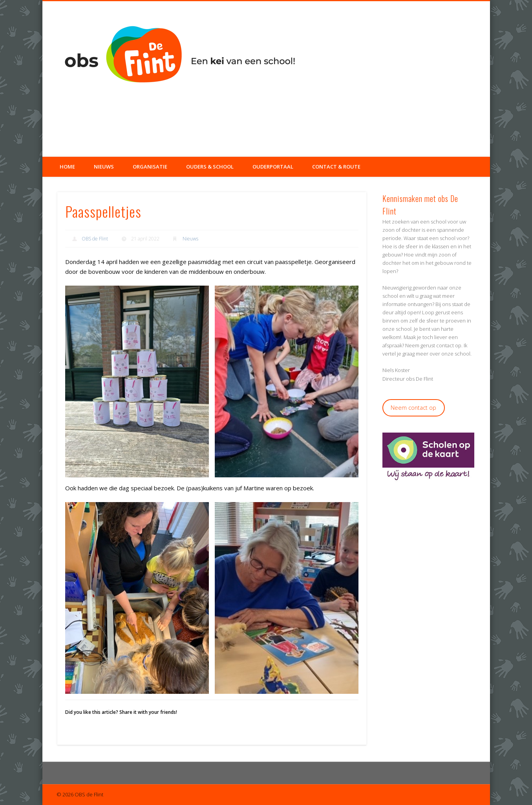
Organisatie (150, 167)
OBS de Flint (95, 239)
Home (67, 167)
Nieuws (104, 167)
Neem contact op (413, 407)
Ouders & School (210, 167)
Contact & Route (336, 167)
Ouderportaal (273, 167)
